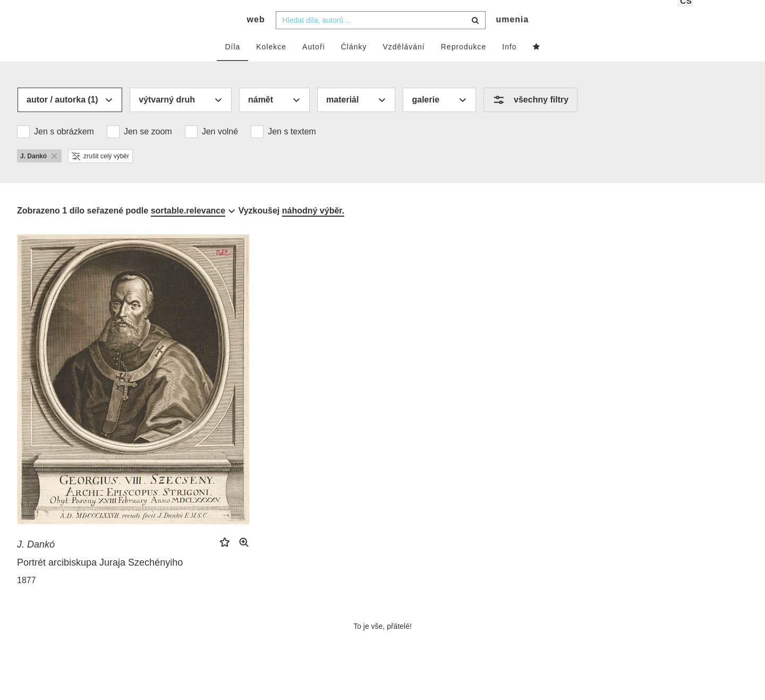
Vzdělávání (403, 62)
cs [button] (686, 16)
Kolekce (271, 62)
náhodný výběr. (313, 226)
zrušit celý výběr (100, 172)
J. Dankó (36, 560)
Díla (232, 62)
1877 (27, 596)
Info (509, 62)
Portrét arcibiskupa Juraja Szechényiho (100, 578)
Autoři (314, 62)
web (256, 35)
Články (354, 62)
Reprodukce (464, 62)
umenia (512, 35)
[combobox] (381, 36)
